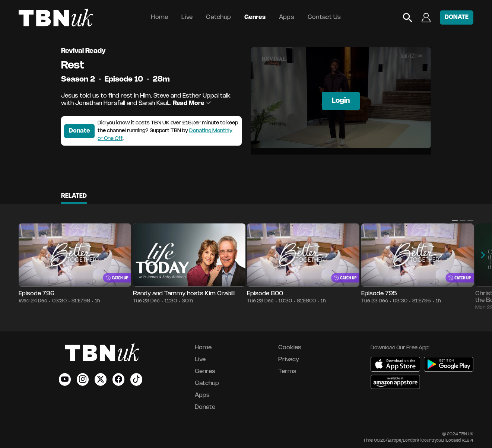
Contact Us (324, 17)
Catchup (218, 17)
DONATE (457, 17)
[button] (455, 220)
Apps (287, 17)
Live (187, 17)
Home (159, 17)
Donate (79, 131)
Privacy (289, 360)
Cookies (290, 348)
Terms (287, 371)
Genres (255, 17)
